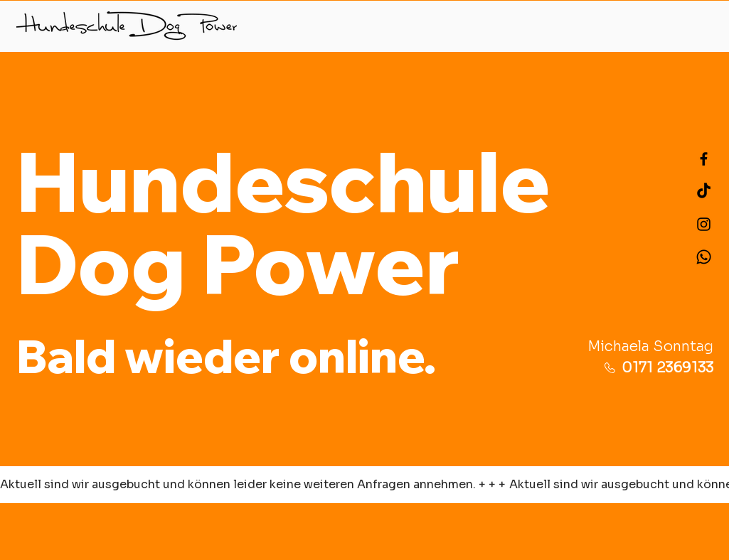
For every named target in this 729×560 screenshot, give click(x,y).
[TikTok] (704, 192)
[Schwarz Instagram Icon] (704, 224)
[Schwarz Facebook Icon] (704, 159)
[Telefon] (704, 257)
